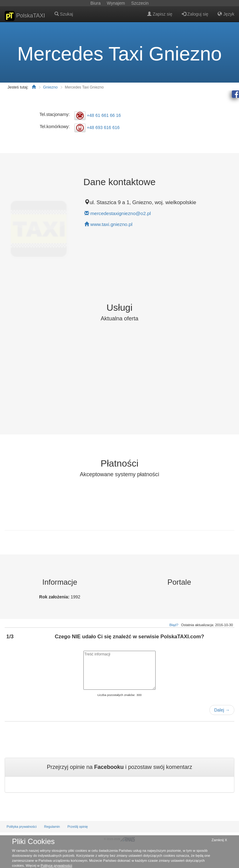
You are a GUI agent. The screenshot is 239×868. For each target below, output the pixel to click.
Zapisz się (160, 14)
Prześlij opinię (78, 827)
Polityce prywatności (56, 866)
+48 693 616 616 (103, 127)
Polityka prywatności (21, 827)
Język (226, 14)
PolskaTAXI (25, 16)
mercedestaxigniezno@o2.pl (120, 213)
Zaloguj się (195, 14)
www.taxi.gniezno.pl (111, 224)
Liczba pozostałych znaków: (116, 695)
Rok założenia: (55, 597)
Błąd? (174, 625)
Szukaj (64, 14)
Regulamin (52, 827)
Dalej (222, 710)
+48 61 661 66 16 (104, 115)
